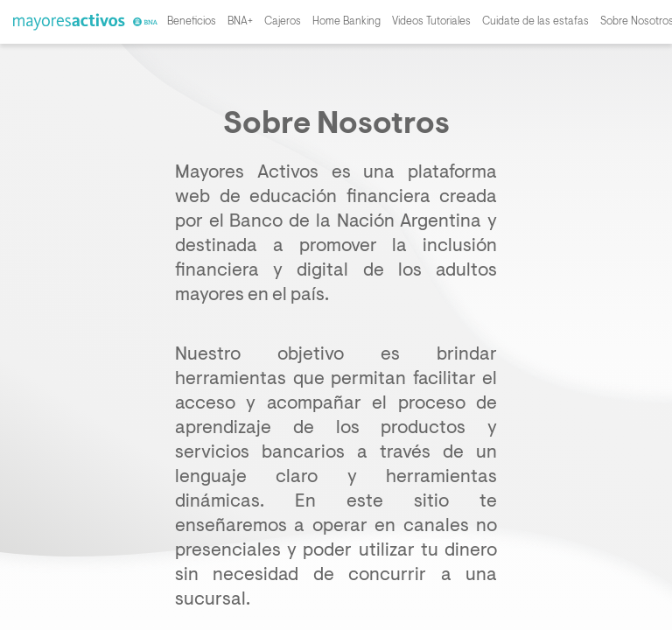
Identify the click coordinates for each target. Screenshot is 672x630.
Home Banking (346, 22)
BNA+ (240, 22)
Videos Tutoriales (431, 22)
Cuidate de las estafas (535, 22)
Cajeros (283, 22)
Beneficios (192, 22)
